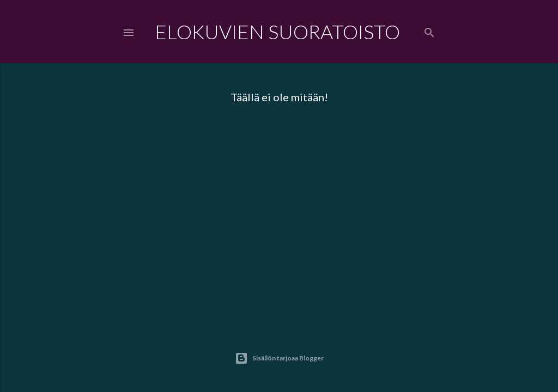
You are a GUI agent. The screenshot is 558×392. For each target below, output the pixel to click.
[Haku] (429, 30)
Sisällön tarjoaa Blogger (279, 358)
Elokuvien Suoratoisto (277, 32)
